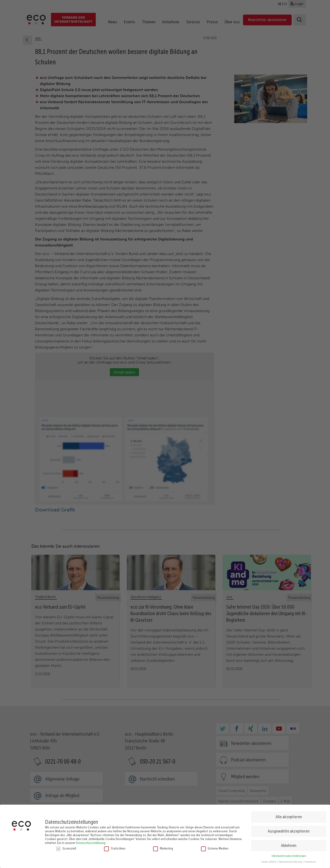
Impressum (310, 860)
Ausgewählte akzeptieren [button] (289, 829)
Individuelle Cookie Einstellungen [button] (289, 854)
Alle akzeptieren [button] (289, 815)
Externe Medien (215, 846)
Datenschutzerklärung (91, 841)
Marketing (163, 846)
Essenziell (66, 846)
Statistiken (115, 846)
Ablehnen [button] (289, 843)
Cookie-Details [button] (269, 860)
